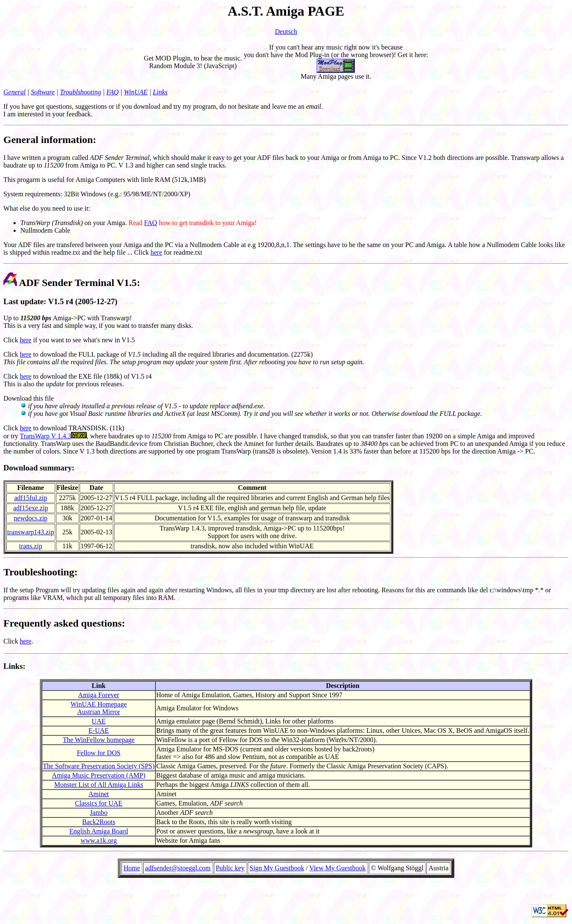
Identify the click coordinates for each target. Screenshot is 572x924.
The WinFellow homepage (99, 740)
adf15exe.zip (30, 508)
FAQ (112, 92)
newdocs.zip (31, 518)
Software (43, 92)
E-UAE (99, 730)
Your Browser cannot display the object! (286, 876)
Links (160, 92)
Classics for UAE (99, 803)
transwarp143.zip (31, 532)
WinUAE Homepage (98, 704)
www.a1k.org (99, 840)
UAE (99, 721)
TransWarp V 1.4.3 (46, 436)
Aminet (99, 794)
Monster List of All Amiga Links (99, 785)
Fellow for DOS (98, 753)
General (14, 92)
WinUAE (136, 92)
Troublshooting (81, 92)
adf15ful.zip (30, 498)
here (156, 252)
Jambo (99, 813)
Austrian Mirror (99, 712)
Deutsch (286, 32)
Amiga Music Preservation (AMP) (99, 775)
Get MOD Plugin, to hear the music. (193, 58)
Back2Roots (99, 822)
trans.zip (31, 546)
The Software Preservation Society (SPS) (99, 766)
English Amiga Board (99, 831)
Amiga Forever (98, 695)
